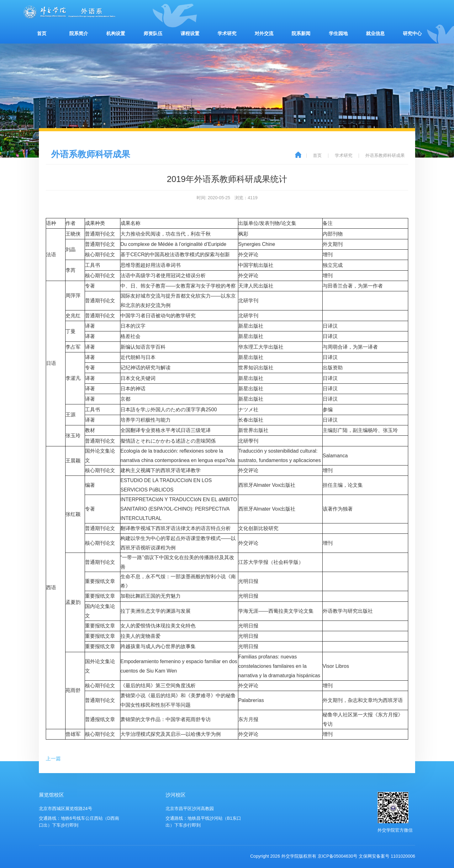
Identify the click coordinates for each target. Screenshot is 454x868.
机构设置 (116, 33)
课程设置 (190, 33)
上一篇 (53, 759)
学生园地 (338, 33)
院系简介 (79, 33)
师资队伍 (153, 33)
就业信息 (375, 33)
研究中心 (412, 33)
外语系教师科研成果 (385, 155)
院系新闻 (301, 33)
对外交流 (264, 33)
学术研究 (227, 33)
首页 (42, 33)
